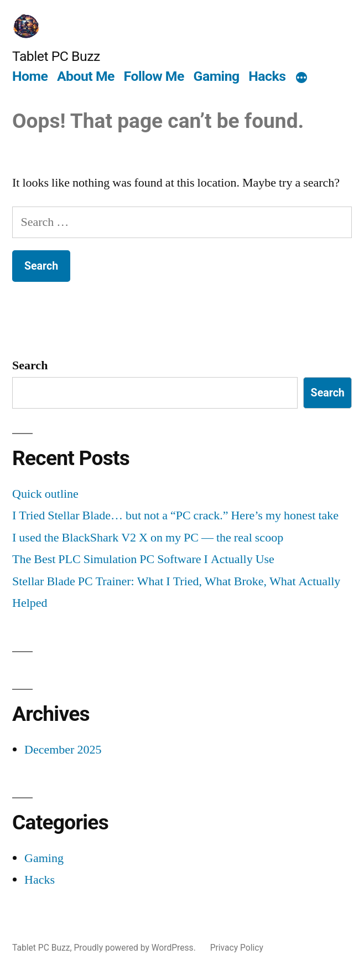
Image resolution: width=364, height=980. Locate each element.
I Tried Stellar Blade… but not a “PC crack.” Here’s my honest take (175, 515)
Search (30, 365)
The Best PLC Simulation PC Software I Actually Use (143, 559)
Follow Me (154, 76)
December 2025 (63, 750)
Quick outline (45, 494)
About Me (86, 76)
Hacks (267, 76)
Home (30, 76)
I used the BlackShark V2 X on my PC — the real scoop (148, 538)
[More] (301, 78)
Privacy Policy (237, 948)
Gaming (217, 76)
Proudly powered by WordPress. (136, 948)
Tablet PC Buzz (56, 56)
